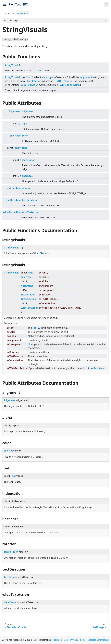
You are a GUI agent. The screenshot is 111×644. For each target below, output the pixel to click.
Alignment (86, 77)
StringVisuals (12, 65)
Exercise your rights (98, 640)
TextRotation (34, 81)
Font (29, 77)
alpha (25, 124)
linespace (27, 176)
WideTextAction (30, 85)
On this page (11, 20)
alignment (28, 111)
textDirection (29, 200)
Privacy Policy (78, 640)
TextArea (99, 368)
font (24, 148)
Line (30, 344)
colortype (48, 77)
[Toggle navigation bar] (4, 4)
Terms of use (61, 640)
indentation (29, 160)
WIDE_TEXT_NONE (70, 85)
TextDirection (62, 81)
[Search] (106, 4)
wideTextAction (31, 212)
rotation (27, 188)
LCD (41, 70)
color (25, 136)
